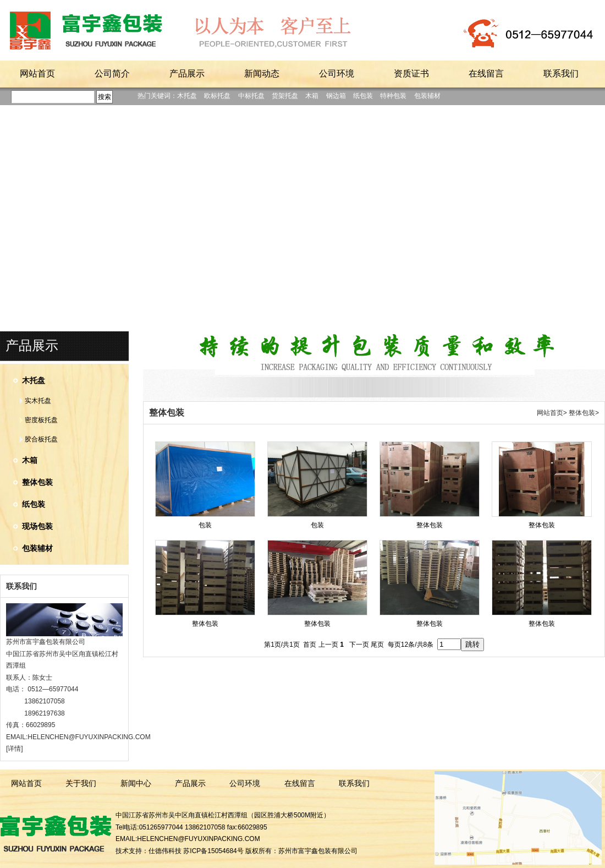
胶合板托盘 (41, 439)
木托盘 (187, 96)
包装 (205, 525)
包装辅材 (427, 96)
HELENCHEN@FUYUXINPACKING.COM (89, 737)
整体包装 (37, 482)
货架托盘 (285, 96)
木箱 (312, 96)
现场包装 (37, 526)
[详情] (15, 749)
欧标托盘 (217, 96)
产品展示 (32, 346)
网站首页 (550, 413)
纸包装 (363, 96)
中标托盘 (251, 96)
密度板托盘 (41, 420)
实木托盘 (38, 401)
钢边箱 (336, 96)
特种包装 (393, 96)
